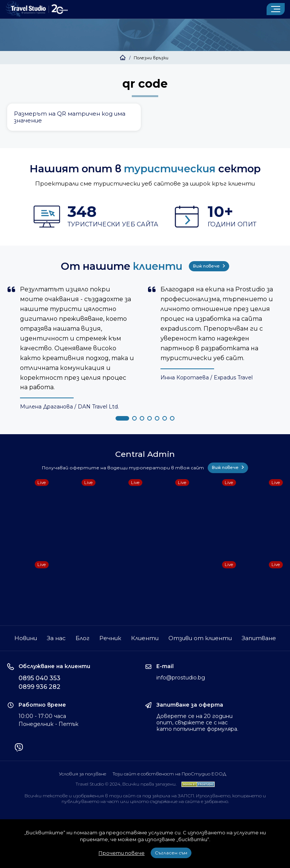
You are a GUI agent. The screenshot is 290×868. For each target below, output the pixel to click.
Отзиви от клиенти (200, 638)
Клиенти (145, 638)
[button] (122, 418)
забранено (216, 801)
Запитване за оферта (190, 705)
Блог (83, 638)
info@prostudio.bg (181, 678)
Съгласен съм (171, 853)
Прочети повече (122, 853)
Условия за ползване (83, 774)
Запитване (259, 638)
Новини (26, 638)
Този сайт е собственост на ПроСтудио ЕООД (169, 774)
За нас (56, 638)
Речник (110, 638)
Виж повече (209, 266)
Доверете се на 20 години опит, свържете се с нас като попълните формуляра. (197, 723)
